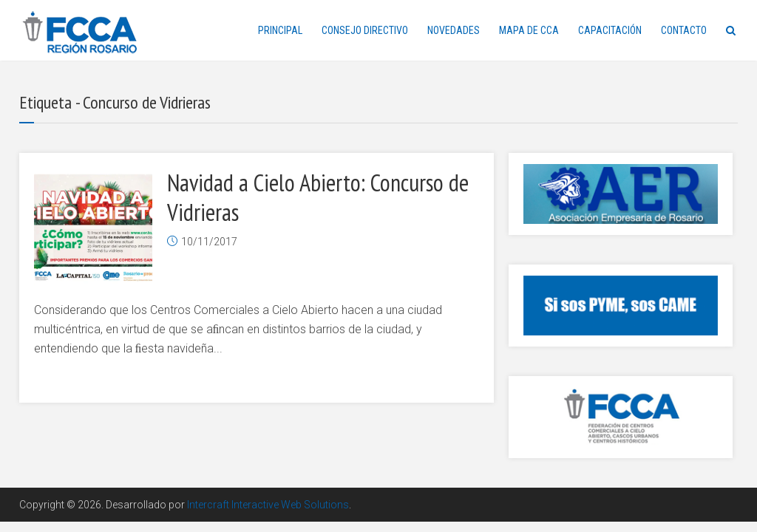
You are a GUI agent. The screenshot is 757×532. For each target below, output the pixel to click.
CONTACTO (684, 30)
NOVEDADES (454, 30)
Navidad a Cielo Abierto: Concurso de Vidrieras (318, 197)
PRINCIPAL (280, 30)
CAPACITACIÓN (610, 30)
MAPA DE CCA (529, 30)
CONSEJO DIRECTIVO (365, 30)
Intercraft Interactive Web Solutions (268, 505)
